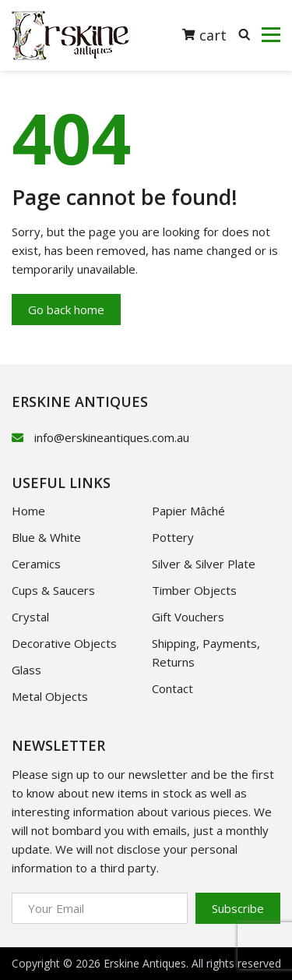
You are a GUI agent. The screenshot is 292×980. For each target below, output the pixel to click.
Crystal (30, 617)
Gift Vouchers (188, 617)
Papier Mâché (188, 511)
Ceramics (36, 564)
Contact (172, 688)
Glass (26, 670)
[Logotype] (70, 35)
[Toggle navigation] (271, 35)
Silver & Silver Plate (204, 564)
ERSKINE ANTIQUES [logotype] (80, 402)
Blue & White (46, 537)
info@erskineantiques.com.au (112, 437)
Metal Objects (50, 696)
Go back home (66, 310)
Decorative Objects (64, 643)
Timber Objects (194, 590)
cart (204, 34)
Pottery (173, 537)
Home (28, 511)
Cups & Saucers (53, 590)
